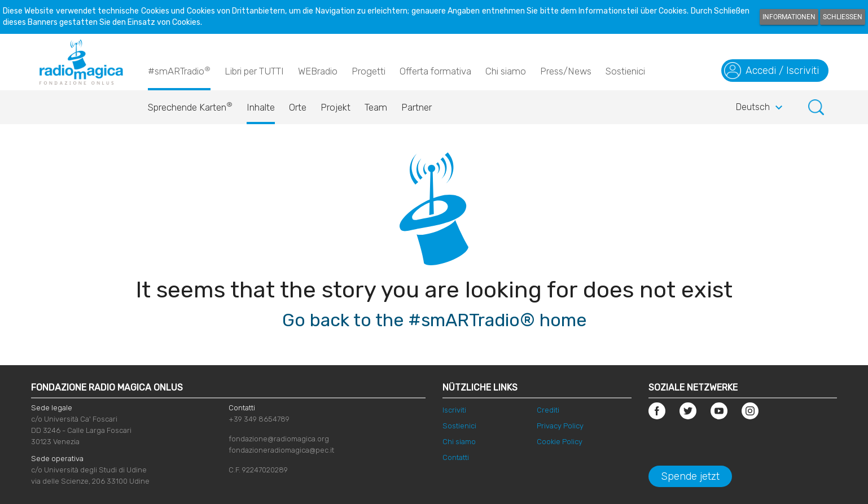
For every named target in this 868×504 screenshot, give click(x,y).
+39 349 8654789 (259, 419)
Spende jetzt (690, 476)
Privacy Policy (560, 426)
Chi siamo (506, 71)
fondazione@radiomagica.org (279, 439)
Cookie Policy (560, 442)
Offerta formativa (435, 71)
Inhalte (261, 107)
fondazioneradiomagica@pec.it (281, 450)
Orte (298, 107)
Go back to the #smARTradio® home (434, 320)
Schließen (843, 17)
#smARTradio (179, 71)
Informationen (789, 17)
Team (376, 107)
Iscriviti (454, 410)
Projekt (336, 107)
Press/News (566, 71)
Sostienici (625, 71)
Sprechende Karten (190, 104)
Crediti (548, 410)
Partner (417, 107)
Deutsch (761, 108)
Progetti (369, 71)
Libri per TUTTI (254, 71)
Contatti (456, 457)
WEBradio (318, 71)
